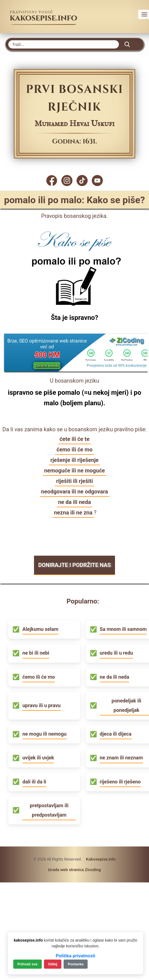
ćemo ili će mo (74, 450)
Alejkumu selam (40, 629)
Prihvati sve (28, 964)
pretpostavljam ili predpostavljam (49, 810)
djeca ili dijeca (116, 734)
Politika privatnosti (75, 956)
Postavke (76, 964)
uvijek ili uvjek (38, 758)
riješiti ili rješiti (74, 481)
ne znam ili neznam (121, 758)
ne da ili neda (74, 502)
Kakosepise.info (101, 859)
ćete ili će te (74, 439)
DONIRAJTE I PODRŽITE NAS (74, 565)
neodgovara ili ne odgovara (75, 492)
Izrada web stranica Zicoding (74, 870)
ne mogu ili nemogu (45, 734)
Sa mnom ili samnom (123, 629)
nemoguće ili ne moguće (75, 471)
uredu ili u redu (117, 653)
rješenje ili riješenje (74, 460)
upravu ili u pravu (41, 705)
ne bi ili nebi (36, 653)
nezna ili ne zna (73, 513)
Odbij (53, 964)
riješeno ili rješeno (120, 782)
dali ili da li (34, 782)
